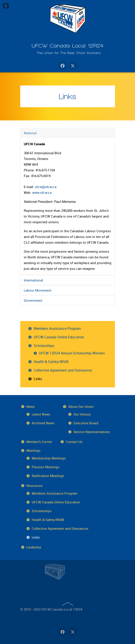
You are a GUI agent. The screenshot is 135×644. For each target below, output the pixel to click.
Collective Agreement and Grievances (63, 370)
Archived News (43, 423)
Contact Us (74, 442)
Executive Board (86, 423)
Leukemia (34, 547)
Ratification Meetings (48, 476)
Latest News (41, 414)
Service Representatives (92, 432)
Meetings (33, 450)
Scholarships (44, 346)
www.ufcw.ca (42, 192)
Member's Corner (39, 442)
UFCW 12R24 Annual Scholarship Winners (72, 353)
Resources (34, 486)
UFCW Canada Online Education (59, 337)
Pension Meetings (45, 467)
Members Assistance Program (57, 328)
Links (67, 96)
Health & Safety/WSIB (51, 362)
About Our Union (81, 406)
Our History (82, 414)
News (31, 406)
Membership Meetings (49, 458)
